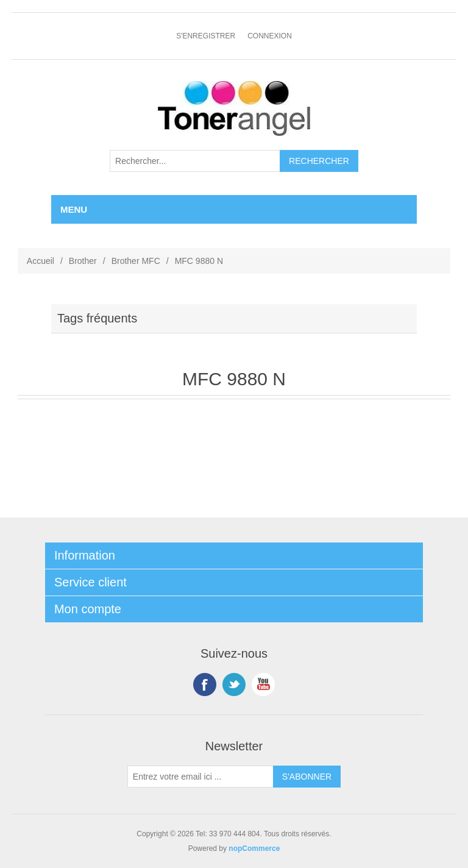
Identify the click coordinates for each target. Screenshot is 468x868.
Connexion (270, 36)
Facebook (205, 685)
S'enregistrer (206, 36)
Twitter (234, 685)
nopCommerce (254, 848)
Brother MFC (136, 261)
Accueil (41, 261)
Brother (83, 261)
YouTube (263, 685)
